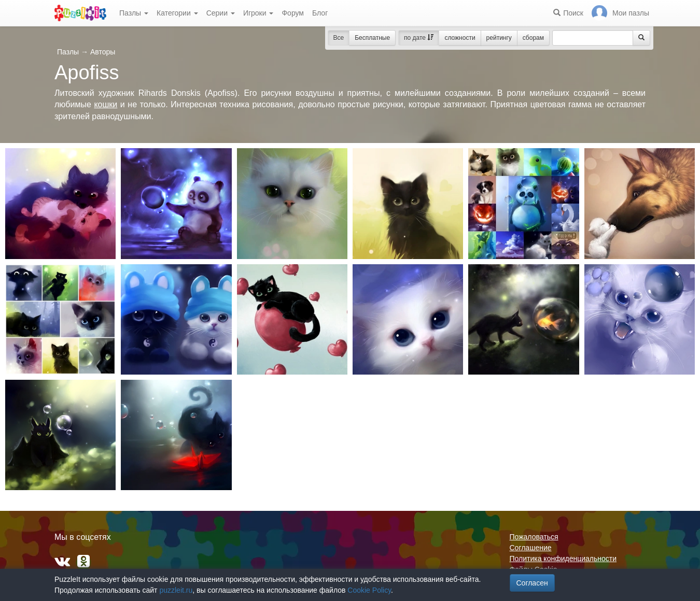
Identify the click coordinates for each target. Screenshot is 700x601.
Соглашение (531, 548)
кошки (106, 104)
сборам (533, 38)
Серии (221, 13)
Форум (293, 13)
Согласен (532, 583)
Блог (320, 13)
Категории (177, 13)
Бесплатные (372, 38)
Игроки (258, 13)
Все (339, 38)
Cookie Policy (369, 590)
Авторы (103, 52)
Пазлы (134, 13)
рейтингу (499, 38)
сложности (460, 38)
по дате (419, 38)
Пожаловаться (534, 537)
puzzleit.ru (176, 590)
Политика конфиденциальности (563, 559)
